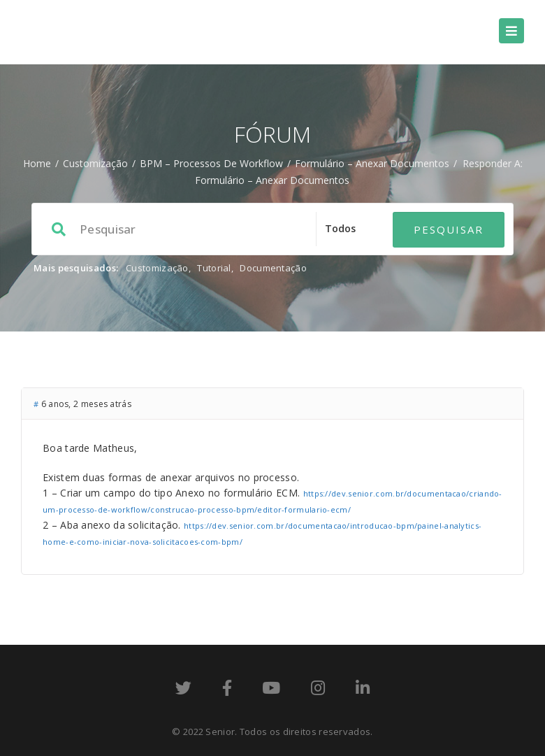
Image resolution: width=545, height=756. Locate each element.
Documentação (273, 268)
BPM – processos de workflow (211, 163)
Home (37, 163)
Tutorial (214, 268)
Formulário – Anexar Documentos (372, 163)
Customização (95, 163)
